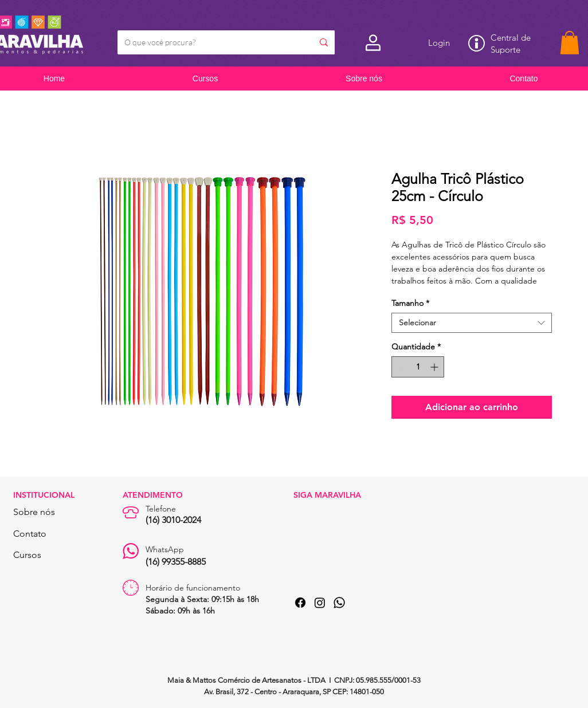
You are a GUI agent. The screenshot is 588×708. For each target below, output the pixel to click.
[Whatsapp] (339, 603)
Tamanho (410, 303)
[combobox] (472, 323)
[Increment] (435, 367)
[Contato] (44, 534)
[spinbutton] (418, 367)
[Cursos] (44, 555)
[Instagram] (320, 603)
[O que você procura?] (207, 42)
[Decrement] (400, 367)
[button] (570, 43)
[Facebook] (300, 603)
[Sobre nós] (44, 512)
